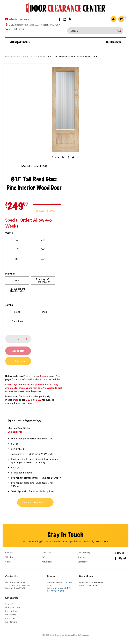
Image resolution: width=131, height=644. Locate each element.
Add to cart (18, 351)
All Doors (9, 604)
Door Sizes (46, 553)
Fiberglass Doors (13, 607)
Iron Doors (10, 618)
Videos (8, 562)
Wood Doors (11, 622)
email (16, 400)
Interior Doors (12, 611)
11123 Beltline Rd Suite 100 (17, 585)
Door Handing (84, 553)
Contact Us (83, 562)
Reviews (81, 557)
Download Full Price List (35, 502)
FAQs (57, 376)
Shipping (45, 376)
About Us (9, 553)
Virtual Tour (47, 562)
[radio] (17, 240)
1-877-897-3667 (57, 591)
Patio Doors (10, 615)
